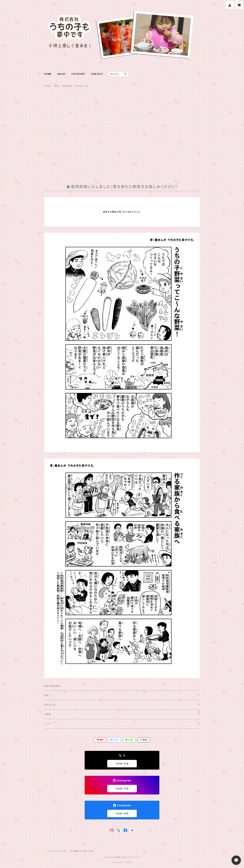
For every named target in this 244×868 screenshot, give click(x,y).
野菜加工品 (50, 705)
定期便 (48, 714)
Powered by (122, 862)
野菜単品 (67, 86)
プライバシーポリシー (56, 851)
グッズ (47, 724)
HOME (48, 74)
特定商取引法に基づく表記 (82, 851)
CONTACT (97, 74)
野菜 (57, 86)
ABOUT (61, 74)
